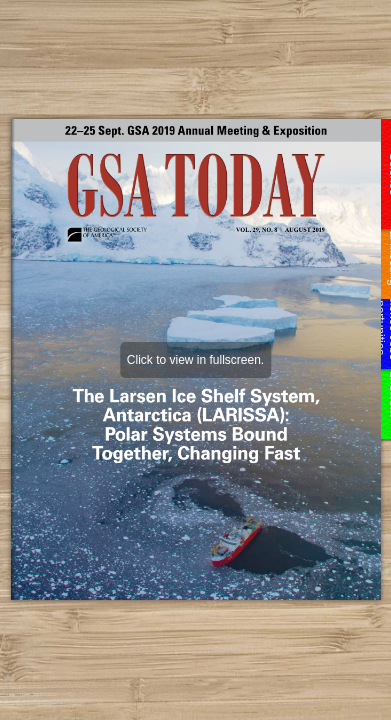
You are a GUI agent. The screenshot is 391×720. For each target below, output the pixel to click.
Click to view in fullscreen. (195, 360)
